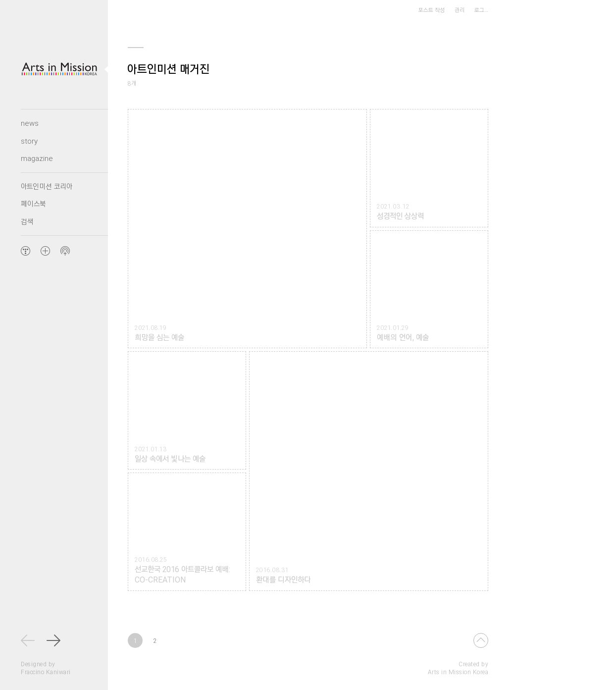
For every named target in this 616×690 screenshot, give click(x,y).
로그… (481, 10)
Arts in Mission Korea (458, 672)
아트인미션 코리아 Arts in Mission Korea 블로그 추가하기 (45, 251)
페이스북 (33, 204)
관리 (460, 10)
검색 (27, 221)
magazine (37, 158)
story (29, 141)
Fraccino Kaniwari (46, 672)
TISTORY (25, 251)
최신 (28, 640)
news (30, 123)
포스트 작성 (432, 10)
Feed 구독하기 (65, 251)
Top (481, 640)
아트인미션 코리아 (47, 186)
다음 (54, 640)
